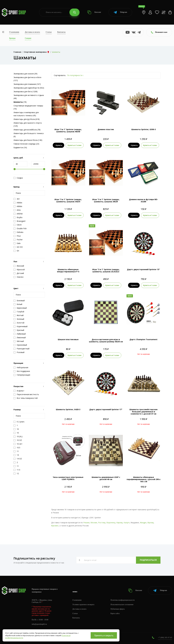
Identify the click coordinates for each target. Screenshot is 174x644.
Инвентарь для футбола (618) (27, 119)
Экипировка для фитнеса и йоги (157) (27, 79)
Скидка (18, 178)
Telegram (120, 12)
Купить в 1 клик (75, 145)
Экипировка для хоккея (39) (25, 74)
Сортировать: (60, 75)
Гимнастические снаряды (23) (26, 144)
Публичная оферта (118, 609)
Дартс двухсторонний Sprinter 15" (143, 269)
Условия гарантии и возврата (83, 605)
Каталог (94, 12)
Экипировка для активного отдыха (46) (29, 97)
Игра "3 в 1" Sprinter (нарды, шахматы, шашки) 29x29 (106, 200)
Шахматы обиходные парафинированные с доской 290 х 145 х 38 (143, 479)
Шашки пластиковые (68, 339)
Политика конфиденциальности (123, 600)
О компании (14, 32)
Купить (59, 145)
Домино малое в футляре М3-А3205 (143, 200)
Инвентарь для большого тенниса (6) (29, 135)
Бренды (12, 38)
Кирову (120, 523)
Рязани (86, 523)
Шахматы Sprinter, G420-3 (68, 409)
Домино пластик (106, 129)
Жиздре (143, 523)
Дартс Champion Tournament (143, 339)
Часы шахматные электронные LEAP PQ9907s (68, 478)
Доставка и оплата (32, 32)
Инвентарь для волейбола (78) (27, 130)
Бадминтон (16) (20, 147)
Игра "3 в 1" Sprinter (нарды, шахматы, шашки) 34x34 (68, 200)
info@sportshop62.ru (39, 624)
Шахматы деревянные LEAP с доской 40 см (106, 478)
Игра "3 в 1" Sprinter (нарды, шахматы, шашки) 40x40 (68, 130)
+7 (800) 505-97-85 (165, 638)
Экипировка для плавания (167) (27, 84)
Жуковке (55, 526)
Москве (94, 523)
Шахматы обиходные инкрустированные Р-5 (68, 270)
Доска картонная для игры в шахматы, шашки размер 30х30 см (106, 340)
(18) (20, 102)
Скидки (28, 38)
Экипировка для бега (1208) (26, 91)
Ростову (102, 523)
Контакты (61, 32)
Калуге (127, 523)
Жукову (151, 523)
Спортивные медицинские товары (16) (28, 107)
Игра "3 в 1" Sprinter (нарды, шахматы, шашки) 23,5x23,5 (106, 270)
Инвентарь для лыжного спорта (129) (28, 124)
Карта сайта (115, 613)
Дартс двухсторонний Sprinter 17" (106, 409)
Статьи (49, 32)
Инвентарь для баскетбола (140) (28, 140)
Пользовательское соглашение (122, 605)
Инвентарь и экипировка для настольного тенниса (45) (26, 114)
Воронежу (111, 523)
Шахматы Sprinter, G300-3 (144, 129)
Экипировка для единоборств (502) (29, 88)
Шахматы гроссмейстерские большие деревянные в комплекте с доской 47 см (143, 412)
